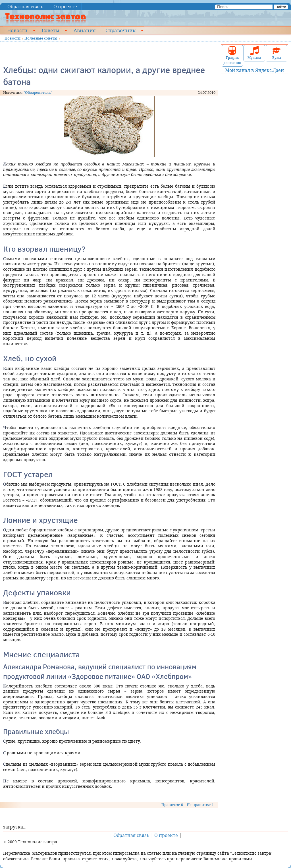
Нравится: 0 (172, 805)
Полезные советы (41, 38)
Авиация (85, 30)
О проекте (65, 7)
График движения (232, 56)
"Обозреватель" (38, 92)
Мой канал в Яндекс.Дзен (254, 70)
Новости (17, 30)
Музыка (254, 53)
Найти (281, 7)
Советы (51, 30)
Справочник (120, 30)
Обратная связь (25, 7)
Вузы (277, 53)
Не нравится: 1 (200, 805)
